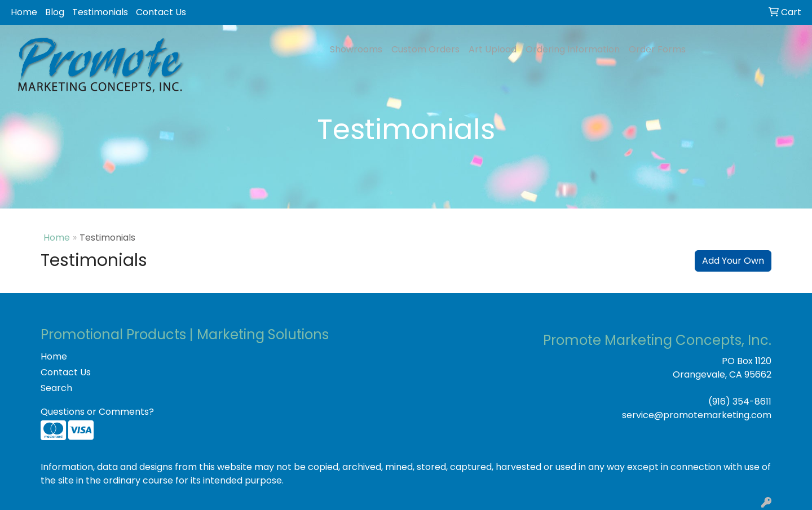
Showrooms (356, 49)
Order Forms (657, 49)
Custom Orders (425, 49)
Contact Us (161, 12)
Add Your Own (733, 261)
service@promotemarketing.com (697, 415)
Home (24, 12)
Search (56, 388)
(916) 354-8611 (740, 402)
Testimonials (100, 12)
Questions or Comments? (97, 412)
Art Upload (493, 49)
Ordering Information (573, 49)
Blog (55, 12)
